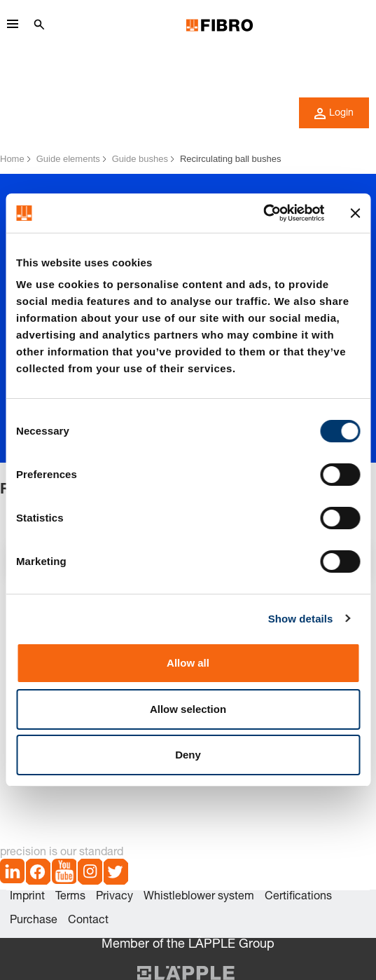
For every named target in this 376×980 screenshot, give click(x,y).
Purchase (34, 921)
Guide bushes (140, 159)
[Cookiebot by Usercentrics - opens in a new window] (263, 213)
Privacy (114, 897)
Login (334, 114)
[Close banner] (355, 213)
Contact (88, 921)
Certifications (298, 897)
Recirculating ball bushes (231, 159)
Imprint (27, 897)
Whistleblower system (199, 897)
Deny (188, 755)
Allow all (188, 663)
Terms (70, 897)
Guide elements (68, 159)
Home (12, 159)
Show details (301, 619)
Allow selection (188, 709)
